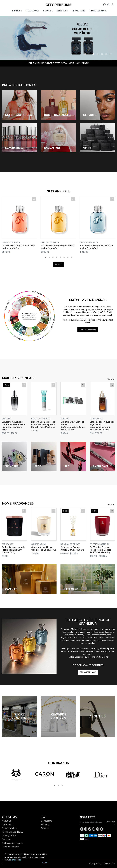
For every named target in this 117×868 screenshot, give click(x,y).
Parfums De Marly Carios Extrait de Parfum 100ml (18, 247)
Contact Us (46, 821)
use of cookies (15, 860)
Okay (45, 863)
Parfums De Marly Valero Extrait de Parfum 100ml (97, 247)
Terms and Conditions (12, 832)
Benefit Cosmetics (41, 419)
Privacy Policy (9, 836)
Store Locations (10, 828)
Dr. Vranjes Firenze (70, 544)
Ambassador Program (12, 843)
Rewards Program (11, 847)
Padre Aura (8, 544)
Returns (45, 828)
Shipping (45, 825)
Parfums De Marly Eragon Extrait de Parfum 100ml (58, 247)
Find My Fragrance (88, 330)
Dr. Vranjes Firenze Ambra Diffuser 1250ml (72, 548)
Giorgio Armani (39, 544)
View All (58, 265)
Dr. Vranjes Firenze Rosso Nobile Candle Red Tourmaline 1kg (100, 550)
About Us (7, 821)
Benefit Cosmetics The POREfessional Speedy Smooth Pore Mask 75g (43, 424)
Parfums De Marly (11, 243)
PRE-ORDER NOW (88, 672)
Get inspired (8, 825)
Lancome (6, 419)
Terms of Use (109, 863)
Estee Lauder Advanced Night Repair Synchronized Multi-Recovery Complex (102, 426)
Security (6, 839)
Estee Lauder (96, 419)
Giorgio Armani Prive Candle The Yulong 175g (44, 548)
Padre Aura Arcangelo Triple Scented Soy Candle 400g (13, 550)
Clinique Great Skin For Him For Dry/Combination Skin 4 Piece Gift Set (73, 426)
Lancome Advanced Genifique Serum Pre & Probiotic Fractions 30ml (14, 426)
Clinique (65, 419)
